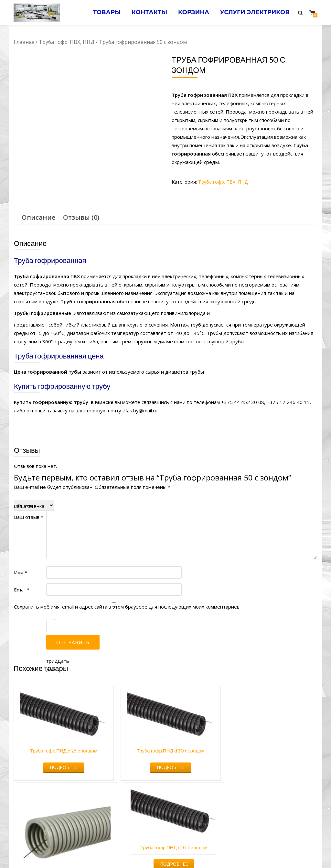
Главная (24, 42)
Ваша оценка (29, 491)
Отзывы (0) (81, 203)
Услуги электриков (254, 13)
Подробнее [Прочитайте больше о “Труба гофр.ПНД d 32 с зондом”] (281, 745)
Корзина (190, 13)
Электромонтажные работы (212, 851)
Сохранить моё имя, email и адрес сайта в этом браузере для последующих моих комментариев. (127, 592)
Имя (21, 558)
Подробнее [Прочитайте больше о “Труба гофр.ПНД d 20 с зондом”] (126, 745)
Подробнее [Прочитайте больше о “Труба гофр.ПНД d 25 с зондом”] (48, 745)
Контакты (144, 13)
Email (22, 575)
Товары (99, 13)
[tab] (38, 203)
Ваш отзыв (29, 502)
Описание (38, 203)
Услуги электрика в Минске (118, 851)
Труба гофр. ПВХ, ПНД (67, 42)
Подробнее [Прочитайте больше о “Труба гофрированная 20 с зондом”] (203, 770)
